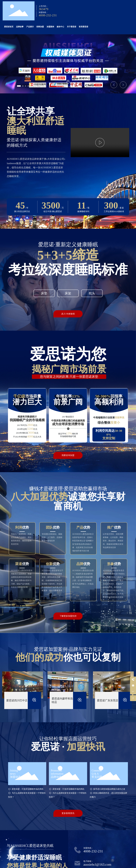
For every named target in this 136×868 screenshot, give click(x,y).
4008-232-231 (48, 15)
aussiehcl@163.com (97, 864)
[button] (19, 86)
